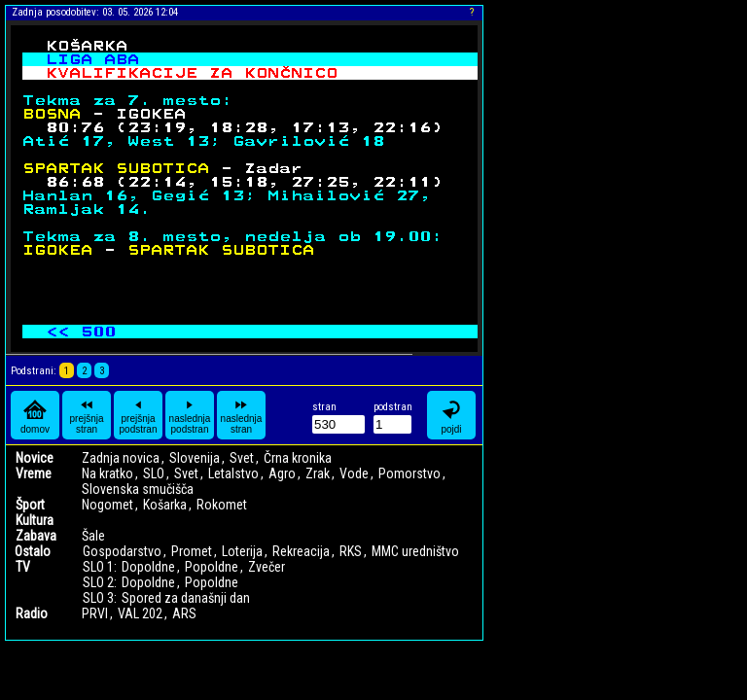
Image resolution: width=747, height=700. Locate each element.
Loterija (242, 551)
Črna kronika (298, 458)
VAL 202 (140, 613)
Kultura (35, 520)
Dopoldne (148, 567)
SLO (154, 473)
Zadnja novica (121, 458)
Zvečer (267, 567)
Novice (35, 458)
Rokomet (222, 505)
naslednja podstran (190, 415)
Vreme (34, 473)
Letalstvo (233, 473)
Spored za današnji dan (186, 598)
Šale (93, 536)
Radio (32, 613)
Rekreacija (301, 551)
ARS (184, 613)
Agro (282, 473)
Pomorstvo (409, 473)
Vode (354, 473)
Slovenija (195, 458)
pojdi (451, 416)
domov (35, 416)
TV (23, 567)
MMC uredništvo (415, 551)
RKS (351, 551)
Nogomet (107, 505)
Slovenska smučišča (138, 489)
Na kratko (107, 473)
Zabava (36, 536)
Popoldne (212, 567)
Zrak (318, 473)
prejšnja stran (86, 415)
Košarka (165, 505)
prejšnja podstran (139, 415)
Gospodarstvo (122, 551)
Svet (242, 458)
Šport (30, 505)
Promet (192, 551)
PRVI (95, 613)
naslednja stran (242, 415)
